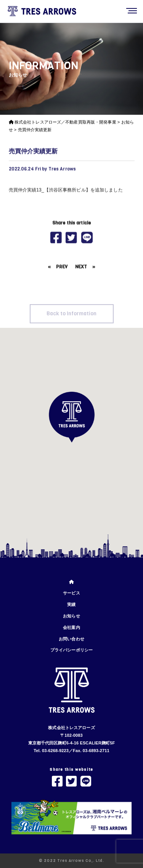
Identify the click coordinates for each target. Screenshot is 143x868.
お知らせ (71, 616)
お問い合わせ (71, 639)
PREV (62, 269)
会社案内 (71, 627)
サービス (71, 593)
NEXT (81, 269)
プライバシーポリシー (71, 650)
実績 (71, 604)
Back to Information (71, 320)
